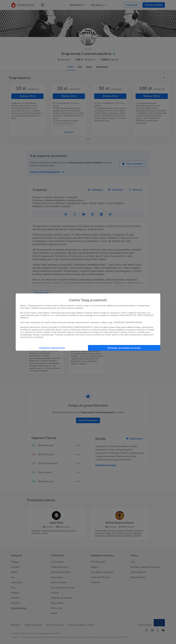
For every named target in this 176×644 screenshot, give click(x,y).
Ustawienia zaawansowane (52, 348)
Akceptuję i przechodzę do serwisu (124, 348)
